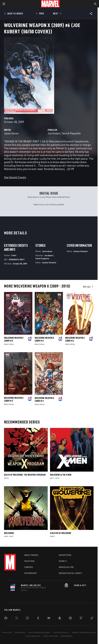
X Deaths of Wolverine (61, 533)
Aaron (6, 344)
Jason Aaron (11, 133)
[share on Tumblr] (38, 619)
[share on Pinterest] (70, 619)
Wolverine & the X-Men (61, 475)
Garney (11, 344)
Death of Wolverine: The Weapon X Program (25, 475)
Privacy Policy (20, 632)
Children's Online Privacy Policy (84, 632)
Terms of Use (7, 632)
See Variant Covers (15, 177)
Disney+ (63, 561)
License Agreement (33, 636)
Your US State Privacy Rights (39, 632)
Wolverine (9, 533)
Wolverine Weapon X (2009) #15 (44, 339)
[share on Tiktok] (92, 619)
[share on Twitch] (81, 619)
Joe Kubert (54, 133)
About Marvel (32, 555)
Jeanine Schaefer (49, 262)
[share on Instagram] (27, 619)
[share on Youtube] (49, 619)
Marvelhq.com (66, 567)
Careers (29, 567)
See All (88, 287)
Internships (31, 573)
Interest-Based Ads (51, 636)
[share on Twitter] (17, 619)
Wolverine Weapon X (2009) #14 (75, 339)
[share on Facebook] (6, 619)
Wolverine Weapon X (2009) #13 (14, 399)
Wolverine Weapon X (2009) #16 (14, 339)
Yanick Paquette (71, 133)
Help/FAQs (30, 561)
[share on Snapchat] (60, 619)
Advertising (65, 555)
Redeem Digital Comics (70, 573)
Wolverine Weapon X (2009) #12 (44, 399)
